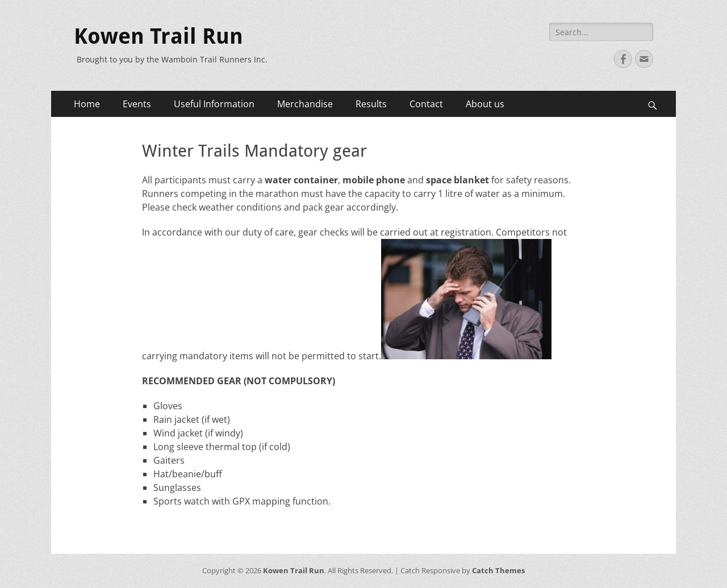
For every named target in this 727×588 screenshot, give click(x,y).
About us (485, 104)
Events (137, 104)
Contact (426, 104)
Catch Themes (498, 570)
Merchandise (305, 104)
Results (371, 104)
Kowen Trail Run (158, 36)
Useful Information (214, 104)
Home (87, 104)
